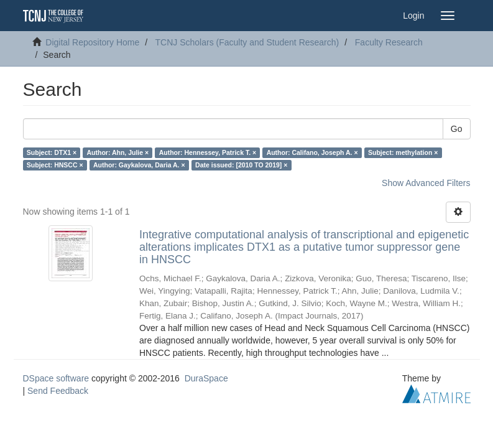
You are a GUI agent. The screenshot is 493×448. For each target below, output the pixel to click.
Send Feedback (58, 391)
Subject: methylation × (403, 152)
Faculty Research (389, 42)
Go (457, 129)
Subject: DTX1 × (52, 152)
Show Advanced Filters (426, 183)
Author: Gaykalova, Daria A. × (139, 165)
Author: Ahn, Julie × (118, 152)
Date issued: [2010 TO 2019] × (241, 165)
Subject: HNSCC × (55, 165)
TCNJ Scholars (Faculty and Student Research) (247, 42)
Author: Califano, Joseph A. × (312, 152)
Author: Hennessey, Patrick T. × (208, 152)
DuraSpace (206, 378)
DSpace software (56, 378)
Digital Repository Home (92, 42)
